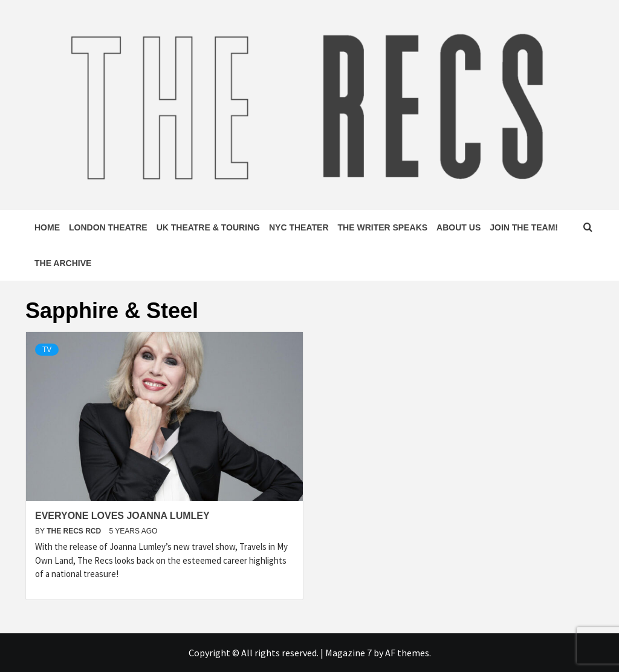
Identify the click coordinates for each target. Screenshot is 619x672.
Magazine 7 (348, 653)
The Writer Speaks (383, 227)
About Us (459, 227)
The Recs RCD (75, 531)
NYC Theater (299, 227)
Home (47, 227)
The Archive (63, 263)
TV (47, 350)
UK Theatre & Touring (208, 227)
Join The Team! (524, 227)
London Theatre (108, 227)
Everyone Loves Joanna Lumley (122, 516)
